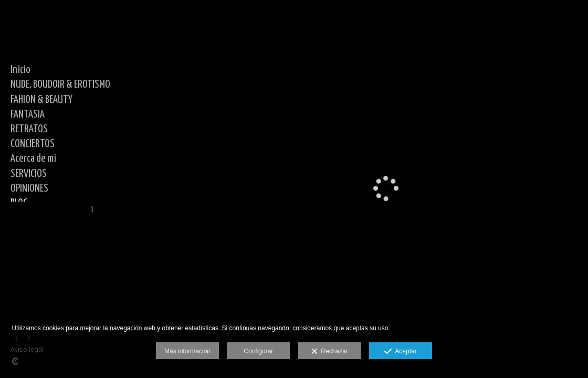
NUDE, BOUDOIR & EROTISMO (60, 85)
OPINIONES (29, 188)
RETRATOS (29, 129)
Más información (187, 351)
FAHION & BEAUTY (41, 100)
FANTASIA (28, 114)
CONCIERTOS (33, 144)
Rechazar (330, 352)
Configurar (258, 351)
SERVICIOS (29, 174)
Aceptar (400, 352)
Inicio (20, 70)
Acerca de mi (33, 159)
